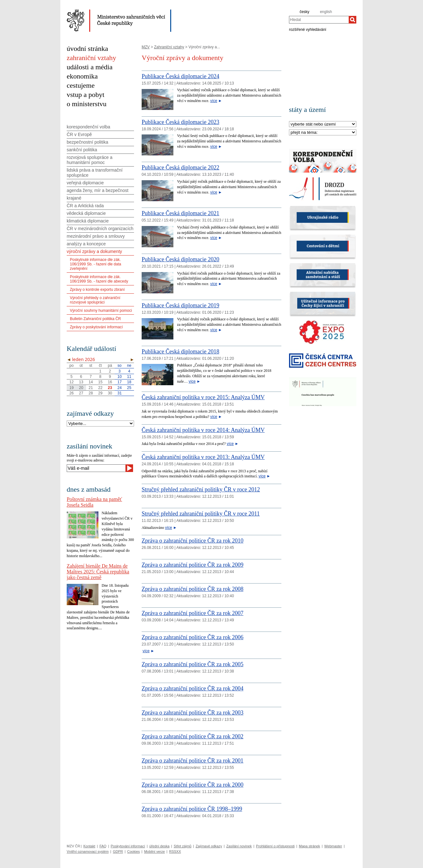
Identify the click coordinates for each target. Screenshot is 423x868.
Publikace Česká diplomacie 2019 (180, 305)
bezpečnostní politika (87, 142)
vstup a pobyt (86, 95)
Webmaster (333, 846)
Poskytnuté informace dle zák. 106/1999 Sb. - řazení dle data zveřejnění (95, 264)
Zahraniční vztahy (169, 47)
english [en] (326, 12)
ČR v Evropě (79, 134)
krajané (74, 198)
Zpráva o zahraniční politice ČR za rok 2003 (192, 713)
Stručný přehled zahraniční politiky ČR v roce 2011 (201, 514)
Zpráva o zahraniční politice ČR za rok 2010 (192, 541)
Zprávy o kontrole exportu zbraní (97, 290)
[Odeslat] (129, 468)
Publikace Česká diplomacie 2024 (180, 76)
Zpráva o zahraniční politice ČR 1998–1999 (192, 809)
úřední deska (159, 846)
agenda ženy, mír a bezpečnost (97, 190)
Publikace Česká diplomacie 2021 (180, 213)
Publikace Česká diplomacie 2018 (180, 352)
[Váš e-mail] (96, 468)
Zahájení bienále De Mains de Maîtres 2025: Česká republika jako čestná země (98, 572)
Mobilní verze (154, 851)
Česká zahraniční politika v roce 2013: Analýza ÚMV (203, 457)
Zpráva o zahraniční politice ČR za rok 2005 (192, 664)
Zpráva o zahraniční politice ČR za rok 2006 (192, 637)
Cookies (134, 851)
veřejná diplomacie (85, 183)
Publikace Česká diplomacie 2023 (180, 122)
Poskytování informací (128, 846)
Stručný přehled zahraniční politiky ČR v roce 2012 (201, 489)
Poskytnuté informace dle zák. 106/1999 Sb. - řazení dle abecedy (99, 279)
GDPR (118, 851)
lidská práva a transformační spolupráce (95, 173)
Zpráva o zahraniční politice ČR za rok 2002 (192, 736)
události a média (90, 67)
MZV (146, 47)
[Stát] (323, 124)
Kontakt (89, 846)
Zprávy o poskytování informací (96, 327)
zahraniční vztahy (91, 58)
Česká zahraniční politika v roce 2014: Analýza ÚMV (203, 430)
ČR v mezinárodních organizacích (100, 229)
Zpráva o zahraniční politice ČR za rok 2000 (192, 785)
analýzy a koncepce (86, 244)
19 (71, 388)
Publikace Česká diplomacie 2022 (180, 167)
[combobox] (319, 20)
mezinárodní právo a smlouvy (96, 236)
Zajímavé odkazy (209, 846)
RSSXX (175, 851)
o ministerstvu (87, 104)
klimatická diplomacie (88, 221)
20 (81, 388)
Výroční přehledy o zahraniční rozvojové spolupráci (95, 300)
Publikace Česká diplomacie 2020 (180, 259)
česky (304, 12)
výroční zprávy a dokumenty (94, 251)
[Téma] (323, 133)
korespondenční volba (88, 127)
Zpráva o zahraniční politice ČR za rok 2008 (192, 589)
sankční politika (82, 150)
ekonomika (82, 76)
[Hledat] (352, 20)
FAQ (103, 846)
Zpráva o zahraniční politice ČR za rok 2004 (192, 688)
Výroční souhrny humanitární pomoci (101, 311)
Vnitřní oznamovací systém (88, 851)
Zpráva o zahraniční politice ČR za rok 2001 (192, 761)
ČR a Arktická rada (85, 206)
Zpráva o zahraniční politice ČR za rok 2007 (192, 613)
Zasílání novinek (239, 846)
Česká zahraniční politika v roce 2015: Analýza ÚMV (203, 397)
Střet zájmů (183, 846)
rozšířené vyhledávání (308, 29)
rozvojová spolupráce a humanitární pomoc (90, 160)
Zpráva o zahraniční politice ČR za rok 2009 (192, 565)
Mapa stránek (309, 846)
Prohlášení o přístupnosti (275, 846)
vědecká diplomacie (86, 213)
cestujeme (81, 85)
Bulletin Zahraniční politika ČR (95, 319)
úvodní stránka (87, 48)
